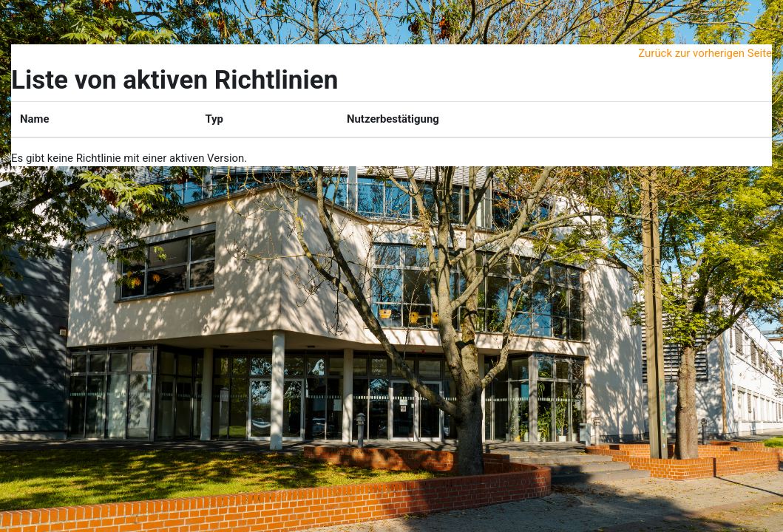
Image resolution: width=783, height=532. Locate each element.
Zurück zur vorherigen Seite (705, 53)
